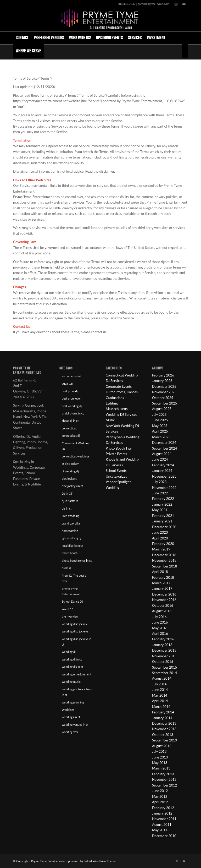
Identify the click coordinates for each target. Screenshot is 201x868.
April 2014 (160, 701)
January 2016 (162, 645)
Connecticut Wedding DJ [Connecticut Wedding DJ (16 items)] (76, 446)
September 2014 (164, 673)
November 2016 (164, 600)
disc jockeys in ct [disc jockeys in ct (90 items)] (72, 486)
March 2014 (161, 707)
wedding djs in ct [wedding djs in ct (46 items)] (72, 667)
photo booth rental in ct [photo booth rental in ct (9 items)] (77, 561)
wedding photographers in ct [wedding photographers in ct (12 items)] (77, 692)
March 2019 (161, 549)
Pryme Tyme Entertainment (48, 861)
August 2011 (162, 825)
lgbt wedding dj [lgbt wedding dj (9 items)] (71, 538)
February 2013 (163, 774)
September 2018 (164, 566)
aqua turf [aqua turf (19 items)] (68, 383)
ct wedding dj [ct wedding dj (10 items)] (70, 471)
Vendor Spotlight (118, 482)
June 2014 (160, 690)
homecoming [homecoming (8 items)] (70, 531)
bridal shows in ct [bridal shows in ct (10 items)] (73, 413)
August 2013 (162, 746)
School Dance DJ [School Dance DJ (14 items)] (72, 601)
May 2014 (160, 695)
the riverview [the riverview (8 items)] (70, 616)
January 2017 (162, 588)
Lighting (112, 403)
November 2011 (164, 819)
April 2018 (160, 572)
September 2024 (164, 448)
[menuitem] (22, 38)
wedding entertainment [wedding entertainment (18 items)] (77, 674)
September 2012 (164, 785)
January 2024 (162, 471)
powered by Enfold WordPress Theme (92, 861)
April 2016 (160, 634)
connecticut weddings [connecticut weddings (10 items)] (76, 456)
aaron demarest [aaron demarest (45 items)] (72, 376)
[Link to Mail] (184, 4)
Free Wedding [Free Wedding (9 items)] (71, 516)
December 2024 (164, 443)
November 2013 (164, 729)
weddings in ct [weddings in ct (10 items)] (71, 717)
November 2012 (164, 779)
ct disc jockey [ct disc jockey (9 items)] (70, 464)
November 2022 (164, 488)
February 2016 (163, 639)
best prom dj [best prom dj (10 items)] (70, 391)
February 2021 (163, 516)
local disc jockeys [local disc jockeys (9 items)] (72, 546)
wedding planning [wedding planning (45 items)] (73, 702)
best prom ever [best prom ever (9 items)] (71, 398)
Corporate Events (119, 386)
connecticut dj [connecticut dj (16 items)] (71, 436)
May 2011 (160, 830)
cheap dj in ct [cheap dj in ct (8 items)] (70, 421)
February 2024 (163, 465)
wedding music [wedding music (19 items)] (71, 682)
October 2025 (163, 398)
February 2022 (163, 499)
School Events (116, 471)
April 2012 (160, 802)
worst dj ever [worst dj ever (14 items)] (70, 732)
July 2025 (159, 414)
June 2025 (160, 420)
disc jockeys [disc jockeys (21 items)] (69, 479)
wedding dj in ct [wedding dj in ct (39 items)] (72, 659)
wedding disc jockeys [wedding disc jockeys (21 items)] (75, 631)
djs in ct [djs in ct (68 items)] (67, 508)
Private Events (116, 454)
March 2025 (161, 437)
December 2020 (164, 527)
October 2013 (163, 735)
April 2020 (160, 538)
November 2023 (164, 476)
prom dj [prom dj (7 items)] (67, 568)
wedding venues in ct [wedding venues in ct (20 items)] (75, 725)
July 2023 (159, 482)
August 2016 (162, 611)
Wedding (112, 488)
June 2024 (160, 459)
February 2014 (163, 712)
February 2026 (163, 375)
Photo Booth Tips (119, 448)
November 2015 (164, 656)
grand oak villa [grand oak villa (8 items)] (71, 523)
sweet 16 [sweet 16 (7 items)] (68, 609)
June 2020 (160, 532)
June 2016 (160, 622)
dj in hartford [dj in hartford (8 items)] (70, 501)
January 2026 (162, 381)
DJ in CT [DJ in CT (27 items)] (67, 493)
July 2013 (159, 751)
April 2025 (160, 431)
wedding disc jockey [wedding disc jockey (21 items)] (74, 624)
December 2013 (164, 723)
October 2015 (163, 662)
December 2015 (164, 650)
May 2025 (160, 426)
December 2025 (164, 386)
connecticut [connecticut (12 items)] (69, 428)
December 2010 (164, 836)
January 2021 (162, 521)
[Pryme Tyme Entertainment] (100, 20)
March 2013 (161, 768)
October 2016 (163, 605)
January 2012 (162, 813)
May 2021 (160, 510)
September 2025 (164, 403)
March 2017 (161, 583)
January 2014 (162, 718)
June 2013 (160, 757)
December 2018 (164, 555)
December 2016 (164, 594)
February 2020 (163, 544)
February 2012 (163, 808)
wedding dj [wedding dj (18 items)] (69, 652)
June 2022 (160, 493)
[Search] (185, 51)
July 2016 (159, 617)
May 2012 (160, 796)
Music (110, 420)
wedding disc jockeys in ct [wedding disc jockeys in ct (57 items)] (77, 642)
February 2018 (163, 577)
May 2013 (160, 763)
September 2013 (164, 740)
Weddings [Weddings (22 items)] (68, 710)
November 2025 (164, 392)
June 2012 (160, 791)
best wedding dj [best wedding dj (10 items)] (72, 406)
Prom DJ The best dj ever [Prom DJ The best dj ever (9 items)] (74, 578)
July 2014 (159, 684)
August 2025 (162, 409)
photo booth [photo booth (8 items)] (70, 553)
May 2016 (160, 628)
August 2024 (162, 454)
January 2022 (162, 504)
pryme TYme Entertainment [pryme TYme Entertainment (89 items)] (71, 591)
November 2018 (164, 560)
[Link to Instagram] (176, 4)
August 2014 (162, 678)
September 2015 (164, 667)
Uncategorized (116, 476)
